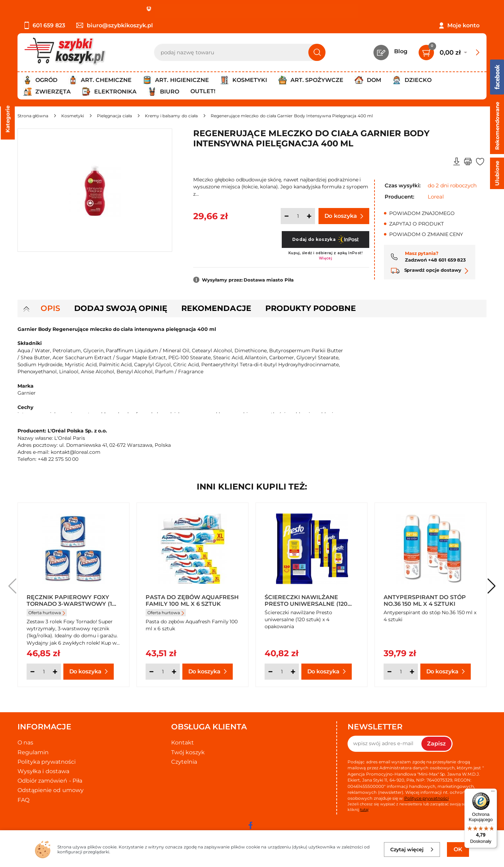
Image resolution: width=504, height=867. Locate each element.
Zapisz (436, 744)
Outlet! (203, 91)
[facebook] (250, 825)
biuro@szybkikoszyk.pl (115, 25)
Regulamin (33, 752)
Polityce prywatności (426, 798)
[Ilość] (298, 216)
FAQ (23, 800)
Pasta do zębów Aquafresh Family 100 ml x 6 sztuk (192, 600)
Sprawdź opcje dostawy (430, 270)
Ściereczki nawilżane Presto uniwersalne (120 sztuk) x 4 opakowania (306, 600)
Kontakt (183, 743)
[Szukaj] (317, 52)
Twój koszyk (188, 752)
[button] (492, 586)
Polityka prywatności (47, 762)
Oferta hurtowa (47, 613)
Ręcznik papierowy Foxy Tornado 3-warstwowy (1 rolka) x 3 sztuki (69, 600)
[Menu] (493, 793)
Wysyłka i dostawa (43, 771)
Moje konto (463, 25)
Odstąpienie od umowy (51, 790)
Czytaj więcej (412, 849)
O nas (25, 743)
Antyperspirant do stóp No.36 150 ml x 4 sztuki (425, 600)
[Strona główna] (33, 116)
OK (458, 849)
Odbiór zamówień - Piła (50, 781)
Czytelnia (184, 762)
